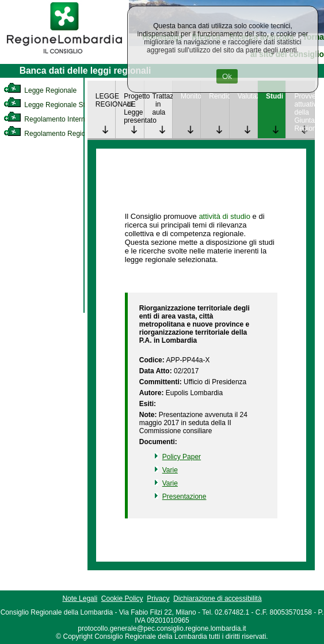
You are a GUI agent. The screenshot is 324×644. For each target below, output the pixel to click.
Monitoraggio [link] (190, 96)
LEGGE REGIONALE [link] (105, 100)
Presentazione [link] (184, 497)
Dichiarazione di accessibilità (217, 598)
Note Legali (80, 598)
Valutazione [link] (247, 96)
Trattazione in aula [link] (162, 104)
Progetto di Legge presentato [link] (134, 108)
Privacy (158, 598)
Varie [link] (170, 470)
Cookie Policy (122, 598)
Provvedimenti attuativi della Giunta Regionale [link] (304, 112)
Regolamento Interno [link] (46, 119)
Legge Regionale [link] (40, 90)
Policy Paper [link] (182, 457)
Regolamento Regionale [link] (51, 134)
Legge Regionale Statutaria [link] (56, 105)
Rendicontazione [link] (219, 96)
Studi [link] (275, 96)
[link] (64, 55)
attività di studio (224, 216)
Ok (227, 76)
